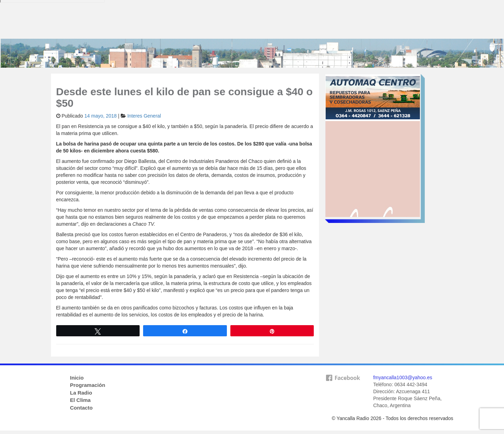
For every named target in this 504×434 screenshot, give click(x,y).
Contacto (81, 408)
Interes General (144, 116)
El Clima (80, 400)
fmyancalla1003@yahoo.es (403, 377)
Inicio (77, 378)
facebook (343, 389)
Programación (88, 385)
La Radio (81, 393)
